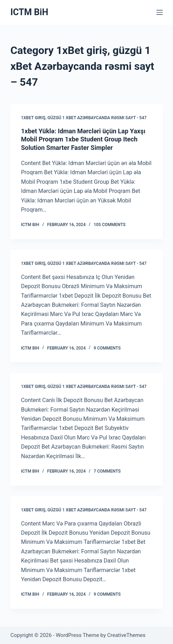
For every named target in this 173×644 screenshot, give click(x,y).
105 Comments (109, 225)
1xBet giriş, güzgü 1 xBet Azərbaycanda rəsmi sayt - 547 (84, 118)
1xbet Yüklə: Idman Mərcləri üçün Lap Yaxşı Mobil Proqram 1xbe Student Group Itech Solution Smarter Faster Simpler (83, 139)
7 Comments (107, 471)
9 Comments (107, 348)
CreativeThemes (127, 635)
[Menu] (160, 12)
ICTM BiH (29, 12)
